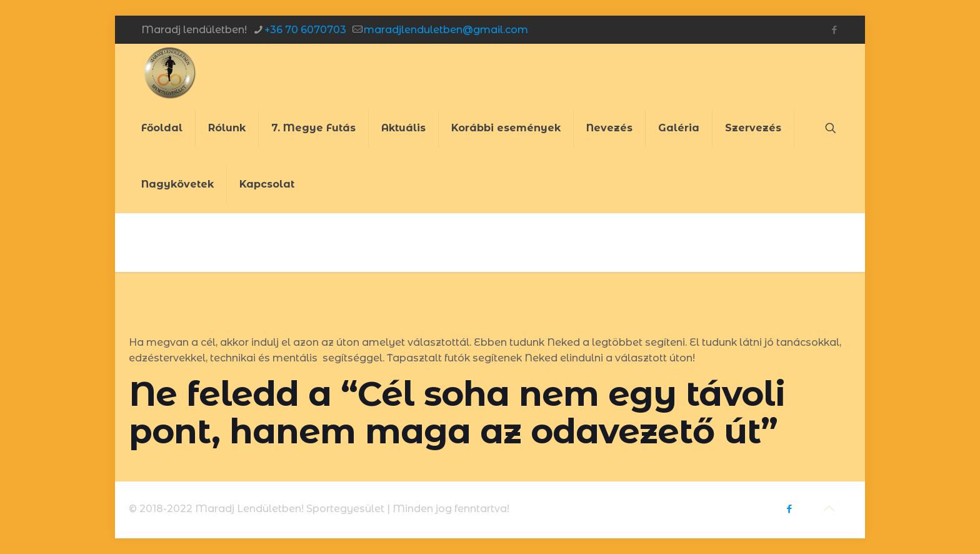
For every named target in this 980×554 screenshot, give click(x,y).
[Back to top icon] (829, 508)
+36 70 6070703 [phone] (305, 30)
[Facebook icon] (834, 30)
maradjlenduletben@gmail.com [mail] (446, 30)
